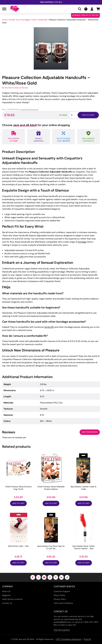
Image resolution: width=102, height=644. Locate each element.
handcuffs (49, 327)
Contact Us (7, 603)
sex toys (49, 362)
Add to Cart (18, 503)
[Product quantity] (76, 115)
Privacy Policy (60, 599)
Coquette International (29, 109)
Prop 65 (87, 639)
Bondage (26, 20)
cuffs (21, 257)
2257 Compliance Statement (69, 639)
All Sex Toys (15, 20)
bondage (82, 242)
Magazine (6, 595)
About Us (6, 591)
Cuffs (34, 20)
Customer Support (62, 591)
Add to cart (88, 115)
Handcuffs (43, 20)
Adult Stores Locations (12, 599)
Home (5, 20)
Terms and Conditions (63, 603)
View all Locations (62, 630)
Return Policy (59, 595)
